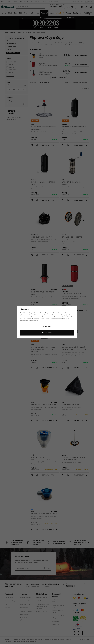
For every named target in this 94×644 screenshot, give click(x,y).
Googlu (39, 317)
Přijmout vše (47, 333)
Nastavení (47, 327)
